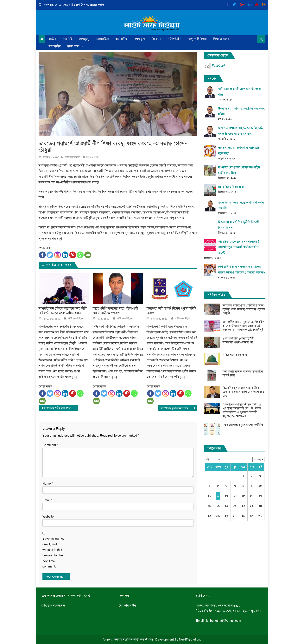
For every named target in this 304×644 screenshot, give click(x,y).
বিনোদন (156, 39)
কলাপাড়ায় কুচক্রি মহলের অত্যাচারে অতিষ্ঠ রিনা (179, 408)
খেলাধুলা (140, 39)
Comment (50, 445)
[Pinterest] (73, 255)
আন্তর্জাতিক (102, 39)
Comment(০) (93, 157)
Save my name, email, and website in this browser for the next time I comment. (53, 552)
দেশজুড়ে (84, 39)
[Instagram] (57, 255)
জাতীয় (52, 39)
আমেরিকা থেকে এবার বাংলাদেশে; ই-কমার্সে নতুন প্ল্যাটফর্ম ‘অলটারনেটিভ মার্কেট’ (239, 247)
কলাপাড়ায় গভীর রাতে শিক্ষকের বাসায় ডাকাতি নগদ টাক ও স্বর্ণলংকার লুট (61, 408)
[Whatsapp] (80, 255)
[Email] (88, 255)
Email (47, 500)
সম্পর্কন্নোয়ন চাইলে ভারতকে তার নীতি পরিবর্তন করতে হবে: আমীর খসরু (63, 311)
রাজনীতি (68, 39)
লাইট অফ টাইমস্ (72, 157)
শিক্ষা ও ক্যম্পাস (222, 39)
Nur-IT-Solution (190, 639)
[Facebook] (42, 255)
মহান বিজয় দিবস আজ (231, 187)
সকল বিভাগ (74, 46)
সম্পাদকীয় (55, 46)
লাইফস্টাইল (174, 39)
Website (48, 517)
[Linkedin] (65, 255)
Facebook (218, 66)
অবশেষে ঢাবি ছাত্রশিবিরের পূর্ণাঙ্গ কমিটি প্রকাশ (171, 311)
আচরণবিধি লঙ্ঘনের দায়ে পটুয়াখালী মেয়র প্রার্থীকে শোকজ (115, 311)
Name (48, 483)
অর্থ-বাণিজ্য (122, 39)
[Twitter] (50, 255)
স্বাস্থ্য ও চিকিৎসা (197, 39)
